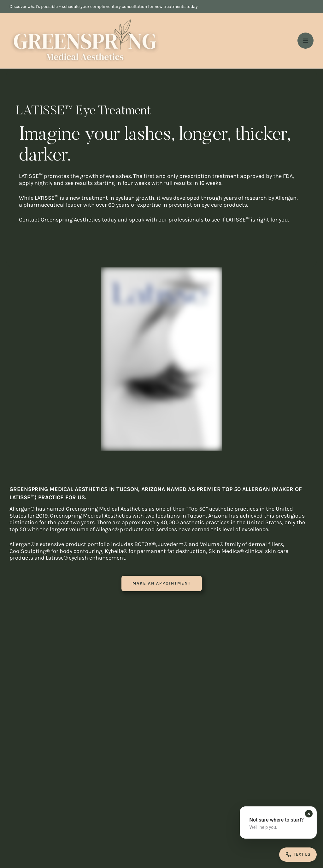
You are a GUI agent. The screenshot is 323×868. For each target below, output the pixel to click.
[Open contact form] (298, 855)
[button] (162, 583)
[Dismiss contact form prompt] (309, 814)
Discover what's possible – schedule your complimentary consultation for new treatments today (104, 6)
